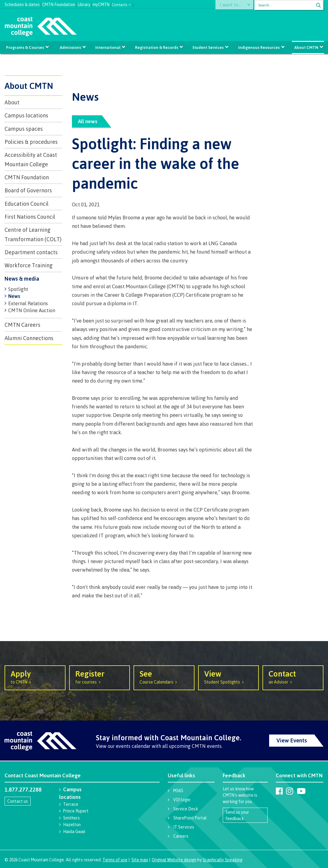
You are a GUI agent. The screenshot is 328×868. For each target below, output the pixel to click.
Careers (181, 836)
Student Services (208, 47)
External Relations (28, 303)
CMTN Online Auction (32, 310)
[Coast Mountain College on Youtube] (301, 791)
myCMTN (101, 4)
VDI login (182, 800)
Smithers (71, 818)
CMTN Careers (22, 325)
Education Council (27, 204)
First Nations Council (30, 217)
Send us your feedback (237, 815)
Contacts (120, 4)
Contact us (18, 801)
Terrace (71, 804)
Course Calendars (164, 677)
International (108, 47)
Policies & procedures (31, 142)
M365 (178, 790)
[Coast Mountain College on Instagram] (290, 791)
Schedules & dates (22, 4)
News (14, 296)
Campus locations (26, 115)
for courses (100, 677)
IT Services (184, 827)
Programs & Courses (26, 47)
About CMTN (306, 47)
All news (88, 121)
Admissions (71, 47)
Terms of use (115, 860)
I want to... (233, 5)
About (12, 102)
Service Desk (186, 809)
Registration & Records (157, 47)
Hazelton (72, 824)
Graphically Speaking (223, 860)
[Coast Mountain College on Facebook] (279, 791)
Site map (140, 860)
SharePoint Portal (190, 818)
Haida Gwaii (74, 831)
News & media (22, 279)
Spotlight (18, 289)
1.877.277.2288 (23, 789)
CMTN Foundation (59, 4)
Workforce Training (29, 265)
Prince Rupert (76, 811)
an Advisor (293, 677)
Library (84, 4)
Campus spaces (24, 129)
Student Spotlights (229, 677)
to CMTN (35, 677)
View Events (292, 740)
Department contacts (31, 252)
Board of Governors (28, 190)
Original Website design (174, 860)
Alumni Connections (29, 338)
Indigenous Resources (259, 47)
